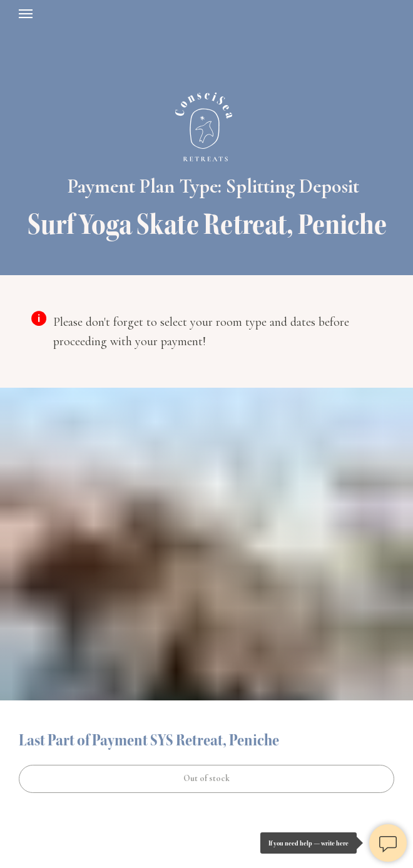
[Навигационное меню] (26, 14)
